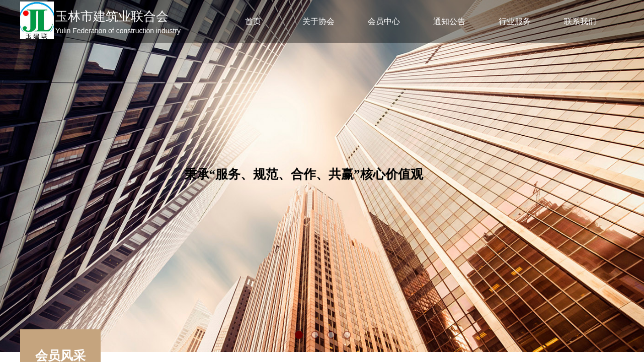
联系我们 (580, 21)
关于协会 (318, 21)
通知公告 (449, 21)
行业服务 (515, 21)
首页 (253, 21)
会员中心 (384, 21)
